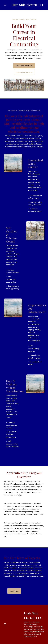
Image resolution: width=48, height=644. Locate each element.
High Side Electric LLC (28, 5)
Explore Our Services (24, 72)
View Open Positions (24, 66)
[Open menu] (5, 5)
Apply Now (14, 591)
